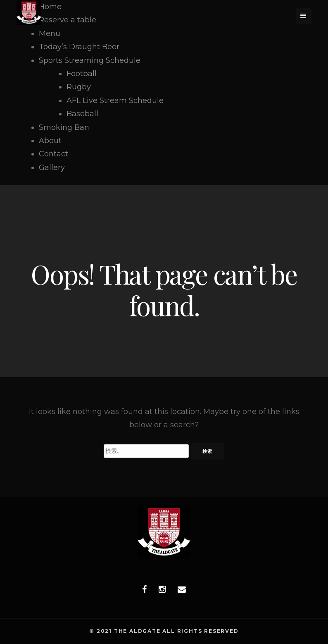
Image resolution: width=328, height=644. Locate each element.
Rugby (79, 87)
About (50, 141)
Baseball (82, 114)
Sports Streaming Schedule (90, 60)
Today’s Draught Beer (79, 47)
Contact (53, 154)
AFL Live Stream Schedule (115, 101)
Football (82, 74)
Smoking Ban (64, 127)
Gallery (52, 168)
